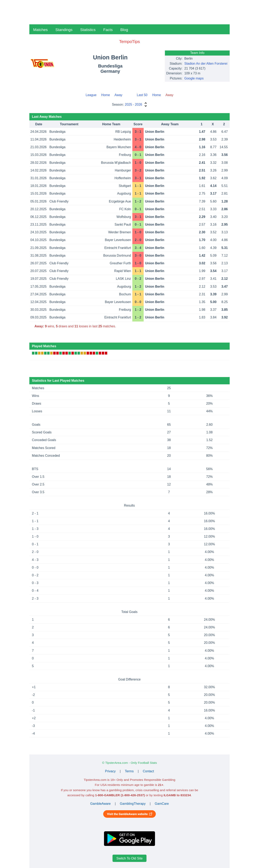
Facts (108, 30)
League (91, 95)
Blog (124, 30)
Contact (148, 771)
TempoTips (129, 41)
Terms (129, 771)
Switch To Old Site (129, 858)
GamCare (162, 804)
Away (118, 95)
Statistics (88, 30)
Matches (40, 30)
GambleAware (100, 804)
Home (106, 95)
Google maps (194, 78)
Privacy (110, 771)
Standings (64, 30)
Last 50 (142, 95)
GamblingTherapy (133, 804)
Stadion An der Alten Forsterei (206, 64)
